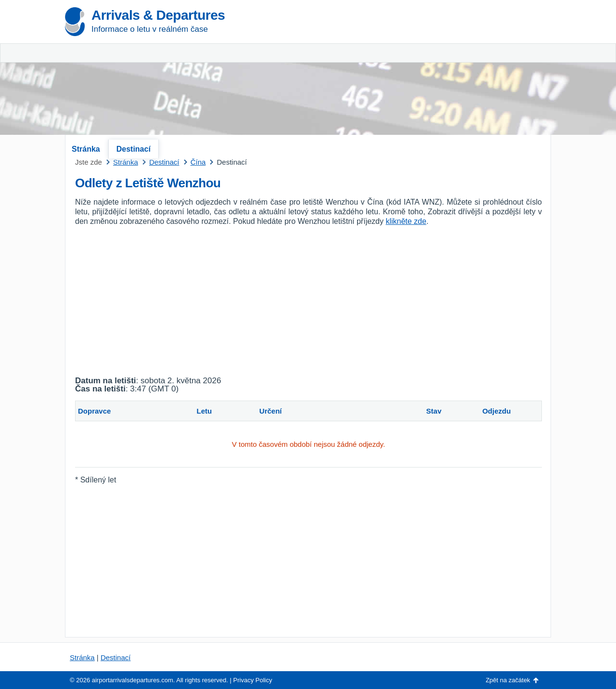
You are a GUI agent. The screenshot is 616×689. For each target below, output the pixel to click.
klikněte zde (406, 221)
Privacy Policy (253, 680)
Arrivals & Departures (158, 15)
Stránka (86, 149)
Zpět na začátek (508, 680)
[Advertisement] (438, 72)
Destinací (134, 149)
